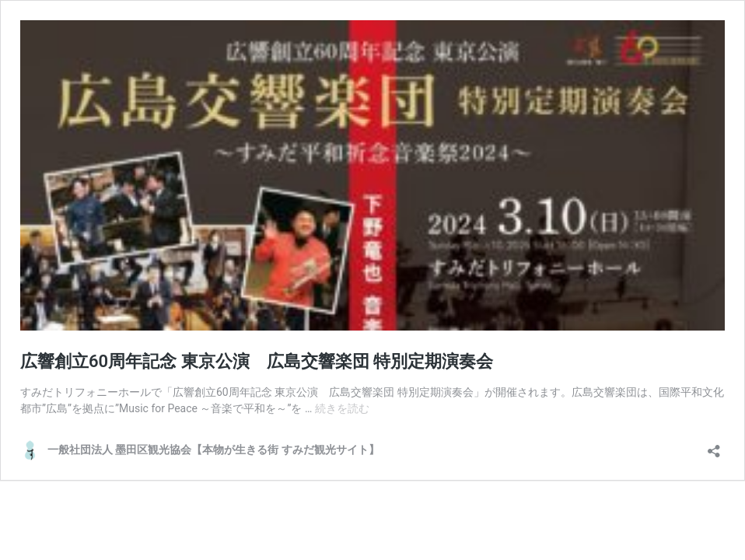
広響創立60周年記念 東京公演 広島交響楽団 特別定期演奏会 (257, 361)
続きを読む (342, 408)
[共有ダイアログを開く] (714, 446)
